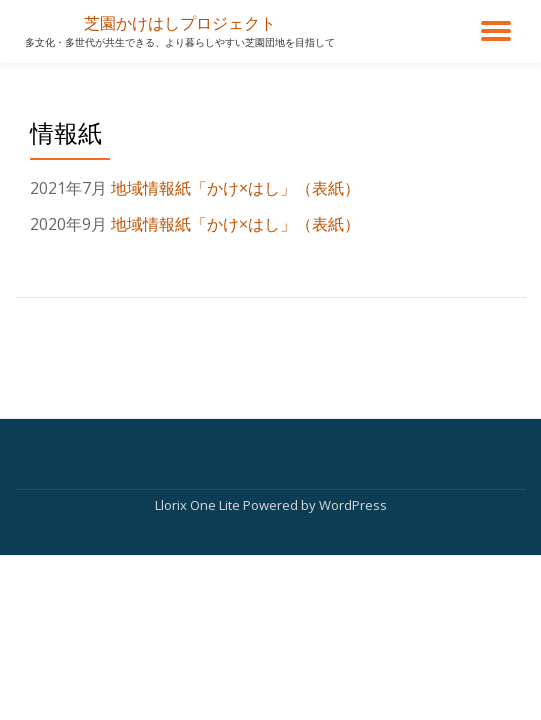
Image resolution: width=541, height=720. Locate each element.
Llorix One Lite (199, 505)
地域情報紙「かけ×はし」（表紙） (235, 188)
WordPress (353, 505)
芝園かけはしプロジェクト (180, 23)
